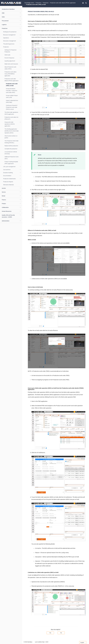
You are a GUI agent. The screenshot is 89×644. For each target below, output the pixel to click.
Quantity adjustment (13, 61)
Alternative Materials (8, 185)
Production (11, 28)
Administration (11, 221)
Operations (12, 38)
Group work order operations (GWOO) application (13, 124)
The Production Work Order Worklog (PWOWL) (12, 142)
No (61, 633)
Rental (11, 196)
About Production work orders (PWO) (13, 68)
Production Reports (8, 182)
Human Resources (11, 211)
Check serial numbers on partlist (11, 137)
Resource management (12, 35)
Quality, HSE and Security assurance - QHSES (11, 216)
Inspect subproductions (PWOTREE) (12, 101)
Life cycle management (12, 167)
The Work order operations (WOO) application (13, 113)
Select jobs (13, 55)
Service (11, 192)
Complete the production (11, 149)
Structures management (12, 41)
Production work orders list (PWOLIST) (11, 118)
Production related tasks (12, 179)
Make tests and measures (13, 64)
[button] (86, 3)
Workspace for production (10, 32)
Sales (11, 17)
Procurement (11, 21)
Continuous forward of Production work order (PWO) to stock (12, 107)
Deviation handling (12, 173)
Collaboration (11, 207)
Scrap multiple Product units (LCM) (12, 96)
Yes (50, 633)
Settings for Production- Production (13, 51)
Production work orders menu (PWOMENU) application (10, 74)
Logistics (11, 24)
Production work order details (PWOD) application (13, 80)
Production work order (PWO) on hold (12, 85)
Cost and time (12, 170)
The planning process (12, 44)
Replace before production (11, 146)
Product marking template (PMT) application (11, 163)
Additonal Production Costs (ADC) (12, 158)
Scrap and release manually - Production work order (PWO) (12, 91)
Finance (11, 200)
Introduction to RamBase (11, 9)
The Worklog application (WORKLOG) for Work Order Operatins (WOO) (12, 131)
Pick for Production (13, 58)
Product (11, 203)
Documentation (12, 176)
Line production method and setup (11, 153)
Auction (11, 188)
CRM (11, 13)
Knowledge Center (29, 3)
